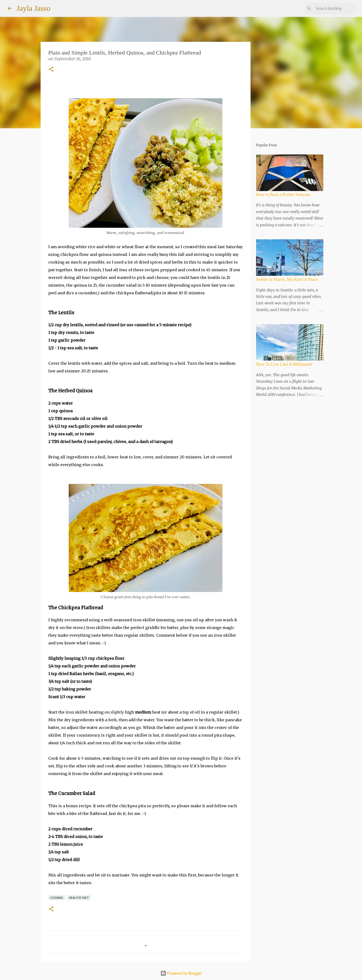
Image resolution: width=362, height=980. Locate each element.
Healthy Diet (79, 898)
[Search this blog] (330, 8)
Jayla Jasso (34, 8)
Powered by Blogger (181, 973)
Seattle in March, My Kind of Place (287, 279)
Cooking (57, 898)
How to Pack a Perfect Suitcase (283, 195)
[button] (51, 70)
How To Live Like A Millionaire (284, 364)
